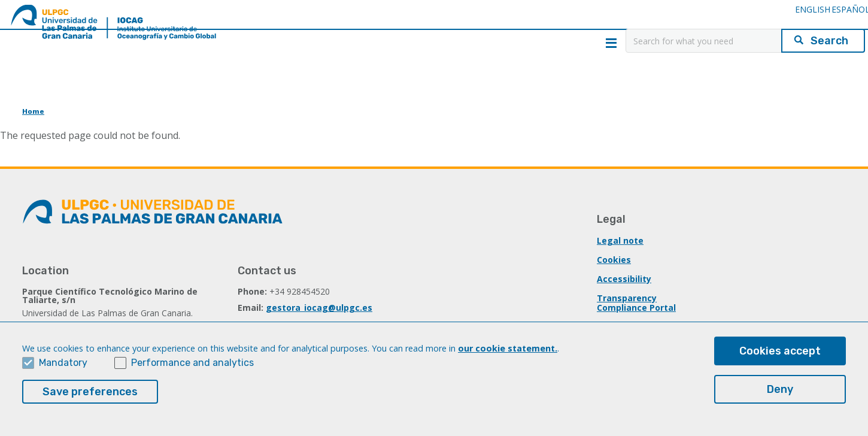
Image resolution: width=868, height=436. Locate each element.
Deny (780, 392)
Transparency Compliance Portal (636, 303)
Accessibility (624, 279)
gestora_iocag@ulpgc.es (319, 308)
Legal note (620, 240)
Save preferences (90, 394)
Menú (611, 43)
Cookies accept (780, 353)
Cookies (614, 260)
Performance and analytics (192, 365)
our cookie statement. (508, 351)
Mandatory (63, 365)
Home (33, 111)
